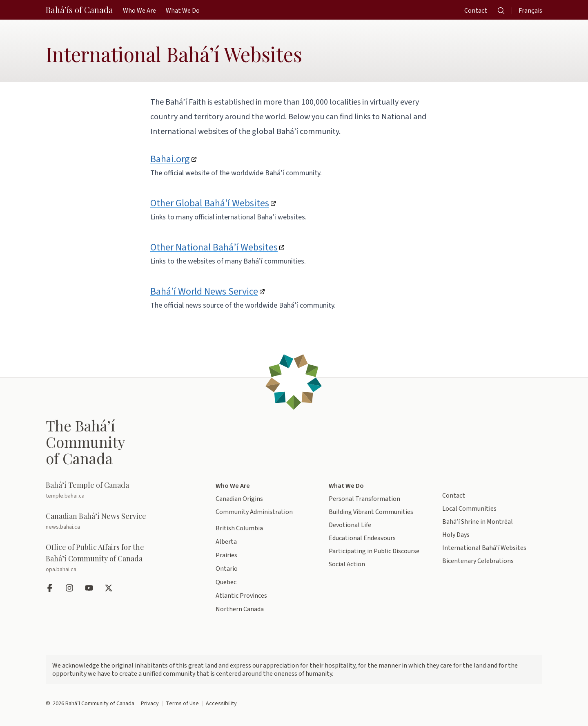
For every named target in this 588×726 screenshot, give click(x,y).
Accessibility (221, 704)
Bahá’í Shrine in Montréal (478, 522)
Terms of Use (182, 704)
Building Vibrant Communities (371, 512)
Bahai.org (170, 159)
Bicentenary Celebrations (478, 561)
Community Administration (254, 512)
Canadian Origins (239, 499)
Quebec (226, 582)
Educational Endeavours (362, 538)
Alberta (226, 542)
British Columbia (239, 528)
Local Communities (469, 509)
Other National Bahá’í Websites (214, 247)
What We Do (346, 486)
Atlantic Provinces (241, 596)
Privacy (150, 704)
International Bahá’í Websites (484, 548)
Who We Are (233, 486)
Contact (454, 496)
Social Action (347, 564)
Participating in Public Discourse (374, 551)
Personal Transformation (364, 499)
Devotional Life (350, 525)
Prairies (226, 555)
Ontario (227, 569)
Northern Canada (240, 609)
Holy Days (456, 535)
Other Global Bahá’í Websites (210, 203)
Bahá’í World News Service (204, 292)
